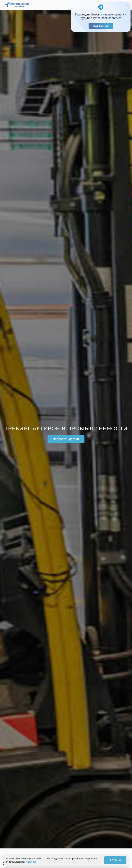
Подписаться (101, 26)
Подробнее (30, 862)
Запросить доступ (66, 439)
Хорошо (115, 860)
